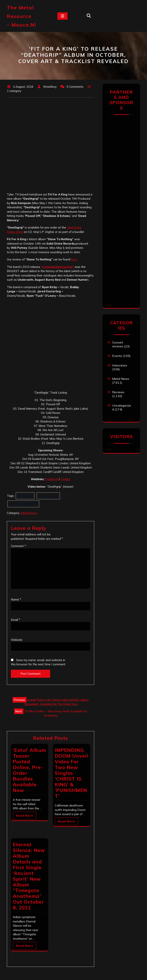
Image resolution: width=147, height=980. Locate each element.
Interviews (120, 365)
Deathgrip (25, 496)
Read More (24, 816)
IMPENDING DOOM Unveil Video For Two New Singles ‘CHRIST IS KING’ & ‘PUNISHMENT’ (71, 773)
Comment (18, 546)
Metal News (29, 513)
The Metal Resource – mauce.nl (22, 16)
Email (16, 620)
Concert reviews (118, 344)
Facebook (52, 479)
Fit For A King (48, 496)
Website (17, 640)
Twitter (65, 479)
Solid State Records (23, 504)
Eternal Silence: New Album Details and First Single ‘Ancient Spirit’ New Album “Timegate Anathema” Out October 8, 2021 (29, 876)
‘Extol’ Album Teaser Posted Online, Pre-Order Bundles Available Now (29, 770)
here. (74, 259)
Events (117, 356)
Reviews (118, 392)
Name (16, 599)
